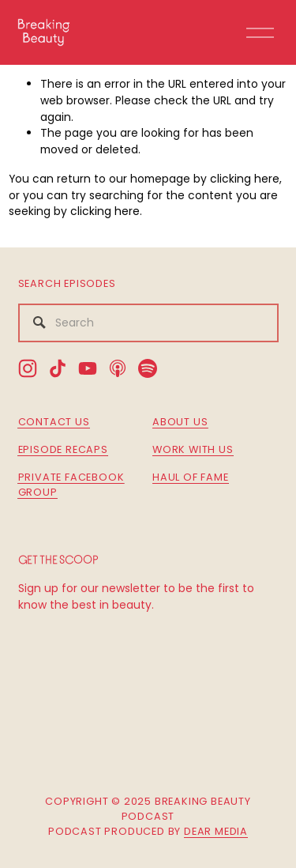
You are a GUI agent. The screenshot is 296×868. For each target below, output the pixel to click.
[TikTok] (58, 368)
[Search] (148, 323)
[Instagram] (28, 368)
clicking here (245, 179)
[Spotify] (148, 368)
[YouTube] (88, 368)
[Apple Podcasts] (118, 368)
